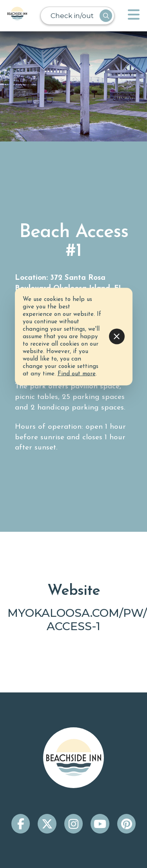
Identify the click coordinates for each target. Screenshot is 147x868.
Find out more (77, 374)
